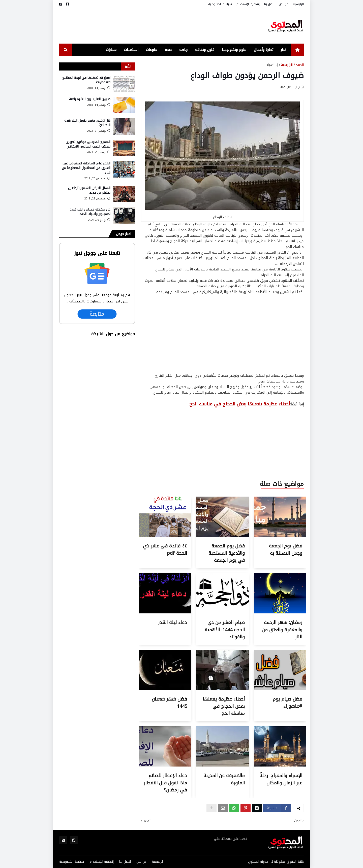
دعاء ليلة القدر (173, 622)
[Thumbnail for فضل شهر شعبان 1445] (165, 689)
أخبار (284, 50)
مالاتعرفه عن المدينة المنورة (224, 779)
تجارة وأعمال (264, 50)
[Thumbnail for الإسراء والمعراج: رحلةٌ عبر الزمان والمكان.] (280, 765)
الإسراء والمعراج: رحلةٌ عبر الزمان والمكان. (281, 779)
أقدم (147, 821)
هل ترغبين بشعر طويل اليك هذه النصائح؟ (87, 123)
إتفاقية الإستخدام (248, 4)
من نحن (284, 4)
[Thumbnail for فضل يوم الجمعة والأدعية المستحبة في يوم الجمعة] (222, 536)
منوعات (152, 50)
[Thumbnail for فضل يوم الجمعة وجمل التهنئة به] (280, 536)
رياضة (183, 50)
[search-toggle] (66, 50)
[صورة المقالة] (124, 84)
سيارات (111, 50)
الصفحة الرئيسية (292, 65)
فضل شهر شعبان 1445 (169, 703)
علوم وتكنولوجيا (234, 50)
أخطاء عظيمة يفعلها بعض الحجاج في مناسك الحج (224, 706)
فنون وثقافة (205, 50)
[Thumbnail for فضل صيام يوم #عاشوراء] (280, 689)
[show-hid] (211, 808)
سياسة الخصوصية (220, 4)
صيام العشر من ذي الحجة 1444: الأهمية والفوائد (225, 630)
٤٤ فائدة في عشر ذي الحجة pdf (165, 550)
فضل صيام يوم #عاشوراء (288, 703)
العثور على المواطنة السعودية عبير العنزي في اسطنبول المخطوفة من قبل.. (86, 168)
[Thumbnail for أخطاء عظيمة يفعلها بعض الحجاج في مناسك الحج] (222, 689)
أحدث (298, 821)
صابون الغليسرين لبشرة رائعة (90, 99)
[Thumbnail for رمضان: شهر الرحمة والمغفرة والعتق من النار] (280, 612)
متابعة (97, 314)
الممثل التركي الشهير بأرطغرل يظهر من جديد (89, 190)
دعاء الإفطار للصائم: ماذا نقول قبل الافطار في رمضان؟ (165, 783)
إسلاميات (131, 50)
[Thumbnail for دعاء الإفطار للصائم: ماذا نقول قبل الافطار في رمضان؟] (165, 765)
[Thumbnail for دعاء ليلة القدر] (165, 612)
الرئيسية (298, 4)
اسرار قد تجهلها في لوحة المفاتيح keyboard (86, 80)
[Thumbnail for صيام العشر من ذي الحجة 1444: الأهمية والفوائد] (222, 612)
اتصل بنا (269, 4)
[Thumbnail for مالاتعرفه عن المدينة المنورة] (222, 765)
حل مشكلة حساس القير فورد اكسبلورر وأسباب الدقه (90, 212)
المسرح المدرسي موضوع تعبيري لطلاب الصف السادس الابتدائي (88, 144)
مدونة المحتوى (258, 862)
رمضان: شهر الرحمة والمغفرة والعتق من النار (282, 630)
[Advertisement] (151, 26)
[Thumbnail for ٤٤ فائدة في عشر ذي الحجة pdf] (165, 536)
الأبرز (128, 66)
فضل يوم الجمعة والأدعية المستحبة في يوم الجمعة (227, 553)
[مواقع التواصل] (67, 4)
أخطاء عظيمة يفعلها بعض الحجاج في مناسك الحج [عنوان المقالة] (240, 404)
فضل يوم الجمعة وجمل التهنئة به (286, 550)
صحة (168, 50)
